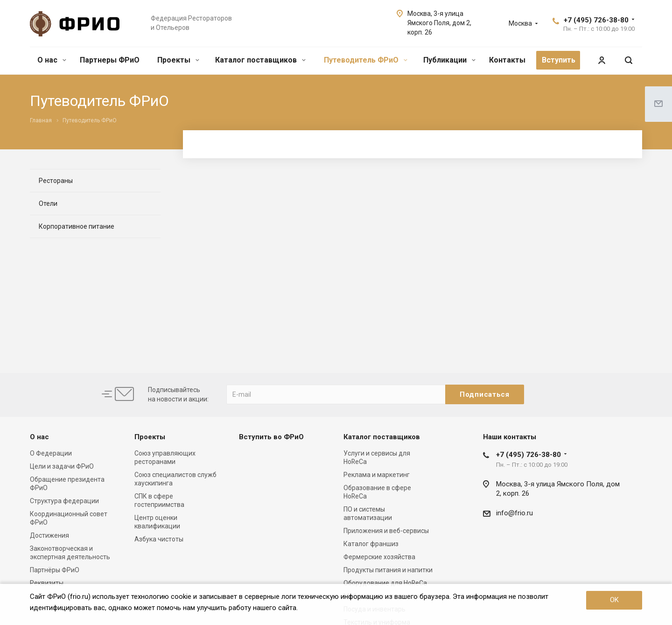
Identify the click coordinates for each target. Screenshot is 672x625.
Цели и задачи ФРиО (62, 466)
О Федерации (51, 453)
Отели (48, 204)
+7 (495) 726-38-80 (596, 20)
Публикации (449, 60)
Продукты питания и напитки (388, 570)
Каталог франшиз (371, 544)
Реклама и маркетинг (377, 475)
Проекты (178, 60)
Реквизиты (47, 583)
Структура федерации (64, 501)
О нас (52, 60)
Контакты (507, 60)
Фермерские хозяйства (379, 557)
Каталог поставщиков (260, 60)
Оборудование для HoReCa (385, 583)
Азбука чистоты (159, 539)
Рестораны (56, 181)
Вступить (559, 60)
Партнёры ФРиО (55, 570)
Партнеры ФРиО (110, 60)
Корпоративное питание (77, 226)
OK (614, 600)
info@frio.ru (514, 513)
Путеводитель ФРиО (366, 60)
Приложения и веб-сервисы (386, 531)
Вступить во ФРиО (271, 437)
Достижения (49, 535)
